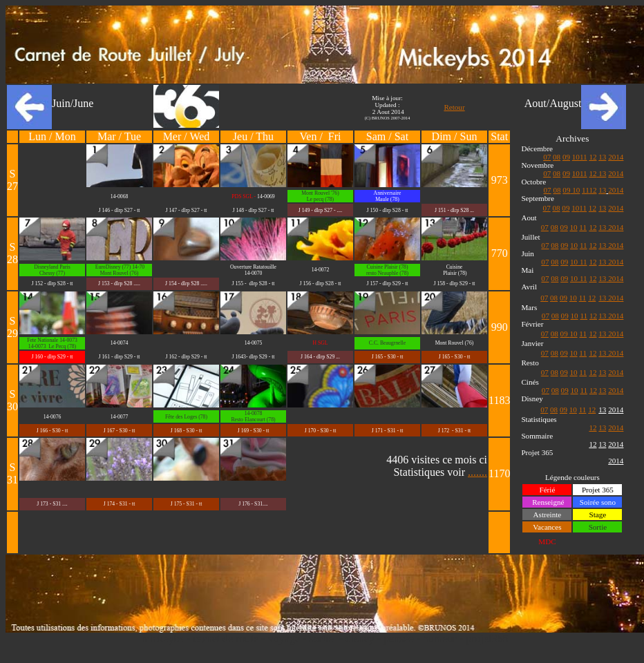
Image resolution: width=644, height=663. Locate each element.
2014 (616, 157)
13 (602, 157)
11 (584, 157)
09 (566, 157)
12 (593, 157)
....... (477, 472)
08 (557, 157)
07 (547, 157)
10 (576, 157)
